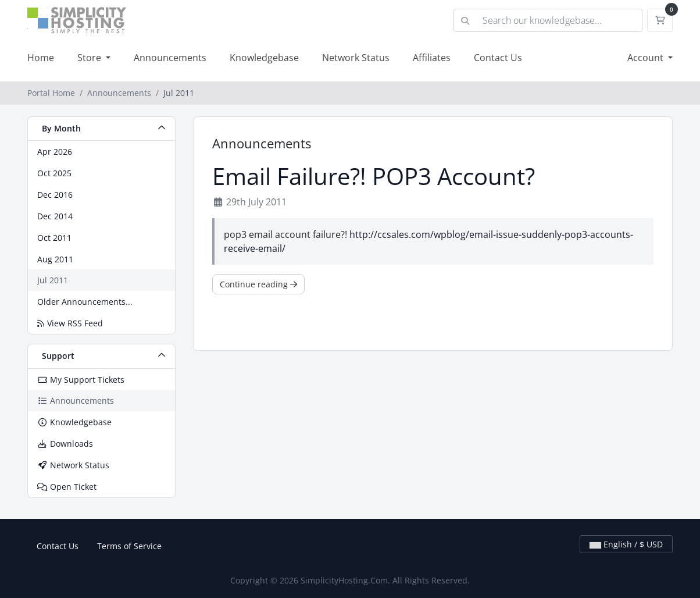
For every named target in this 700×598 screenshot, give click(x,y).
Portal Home (51, 93)
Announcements (170, 58)
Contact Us (498, 58)
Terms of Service (129, 546)
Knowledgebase (264, 58)
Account (647, 58)
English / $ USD (626, 544)
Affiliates (432, 58)
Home (41, 58)
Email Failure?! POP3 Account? (374, 176)
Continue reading (258, 284)
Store (90, 58)
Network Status (356, 58)
